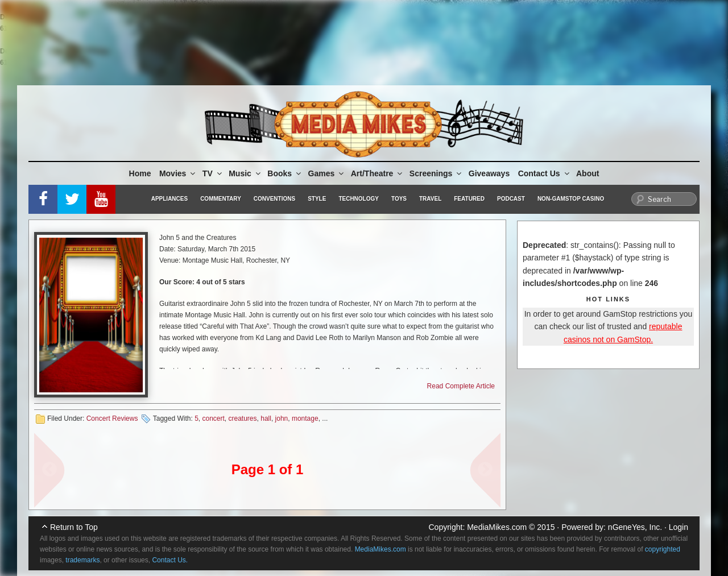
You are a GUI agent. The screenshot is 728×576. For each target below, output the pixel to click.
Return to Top (74, 527)
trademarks (82, 560)
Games (327, 173)
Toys (399, 199)
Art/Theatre (378, 173)
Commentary (221, 199)
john (282, 418)
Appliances (169, 199)
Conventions (274, 199)
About (588, 173)
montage (305, 418)
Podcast (511, 199)
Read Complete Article (461, 386)
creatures (243, 418)
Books (285, 173)
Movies (178, 173)
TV (213, 173)
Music (245, 173)
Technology (359, 199)
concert (213, 418)
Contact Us (545, 173)
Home (140, 173)
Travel (430, 199)
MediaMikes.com (497, 527)
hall (266, 418)
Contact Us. (170, 560)
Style (317, 199)
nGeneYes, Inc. (635, 527)
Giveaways (489, 173)
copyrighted (663, 549)
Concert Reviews (112, 418)
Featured (469, 199)
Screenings (436, 173)
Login (679, 527)
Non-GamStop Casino (571, 199)
